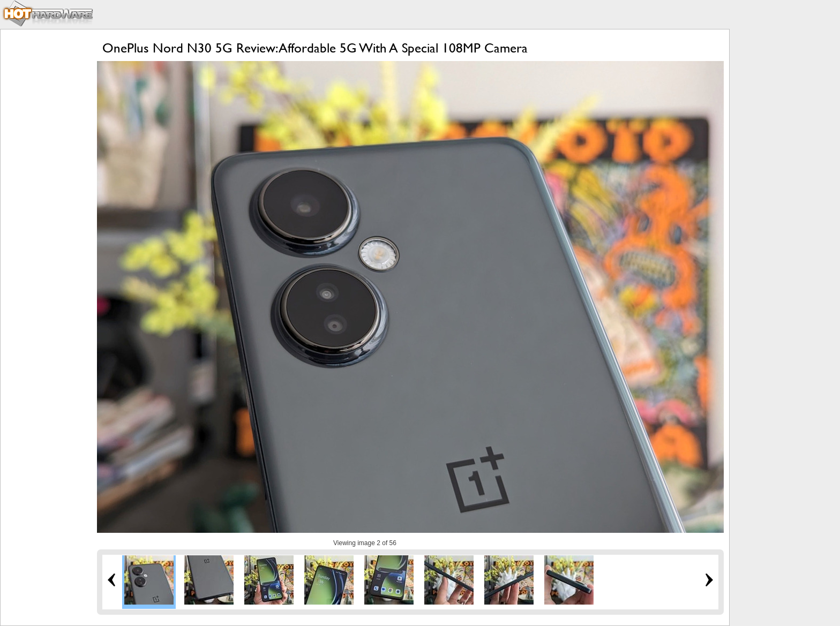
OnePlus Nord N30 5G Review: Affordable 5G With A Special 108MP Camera (315, 48)
